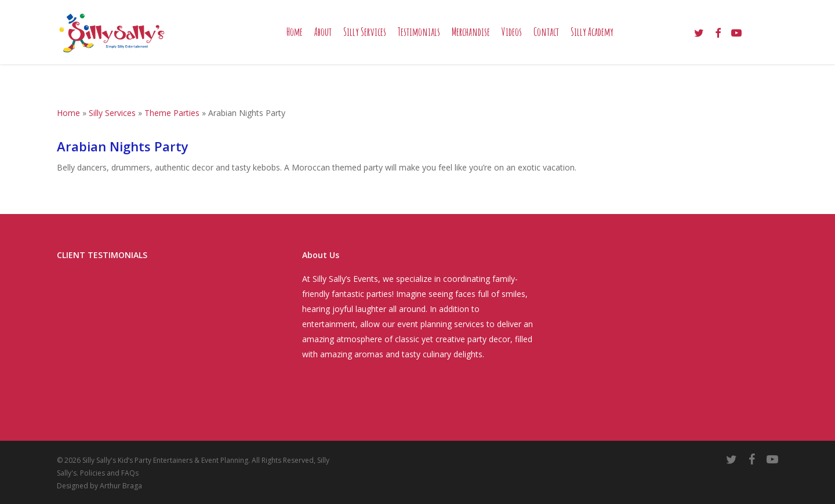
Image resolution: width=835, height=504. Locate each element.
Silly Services (112, 113)
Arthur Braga (121, 486)
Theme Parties (172, 113)
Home (68, 113)
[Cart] (773, 41)
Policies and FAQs (109, 473)
